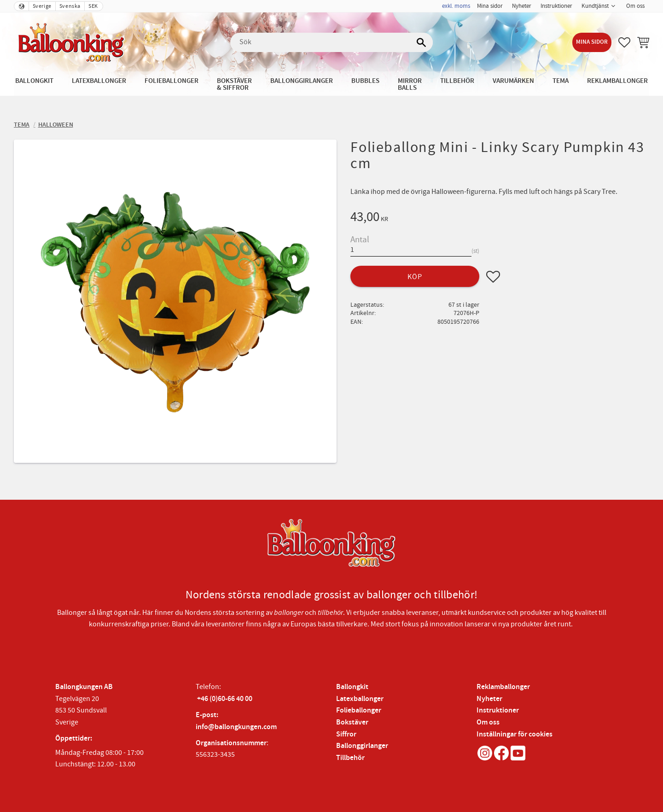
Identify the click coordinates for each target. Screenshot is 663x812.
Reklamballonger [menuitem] (617, 81)
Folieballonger (359, 710)
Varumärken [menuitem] (513, 81)
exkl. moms (456, 6)
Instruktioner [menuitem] (556, 6)
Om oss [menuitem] (635, 6)
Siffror (346, 734)
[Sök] (421, 42)
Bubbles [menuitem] (365, 81)
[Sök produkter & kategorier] (331, 42)
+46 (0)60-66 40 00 (225, 699)
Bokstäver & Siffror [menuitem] (234, 84)
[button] (624, 42)
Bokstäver (352, 722)
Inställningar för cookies (515, 734)
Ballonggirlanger (362, 746)
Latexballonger (360, 699)
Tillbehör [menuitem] (457, 81)
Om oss (488, 722)
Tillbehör (350, 758)
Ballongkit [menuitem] (34, 81)
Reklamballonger (503, 687)
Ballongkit (352, 687)
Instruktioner (498, 710)
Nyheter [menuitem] (522, 6)
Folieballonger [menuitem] (172, 81)
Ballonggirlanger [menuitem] (302, 81)
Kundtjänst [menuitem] (595, 6)
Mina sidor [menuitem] (490, 6)
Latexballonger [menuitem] (99, 81)
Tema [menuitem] (561, 81)
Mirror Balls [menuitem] (410, 84)
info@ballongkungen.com (236, 727)
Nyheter (489, 699)
